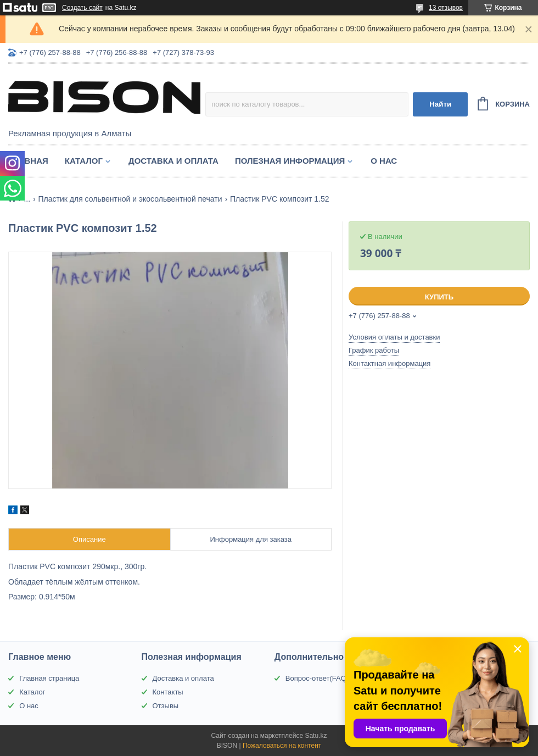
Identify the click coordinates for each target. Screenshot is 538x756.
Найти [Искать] (440, 104)
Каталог (84, 161)
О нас (384, 161)
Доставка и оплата (173, 161)
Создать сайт (82, 8)
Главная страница (49, 678)
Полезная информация (290, 161)
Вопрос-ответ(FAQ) (317, 678)
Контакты (168, 692)
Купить (439, 297)
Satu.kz (316, 736)
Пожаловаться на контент (282, 746)
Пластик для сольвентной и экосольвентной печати (130, 199)
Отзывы (166, 706)
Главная (28, 161)
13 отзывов (446, 8)
